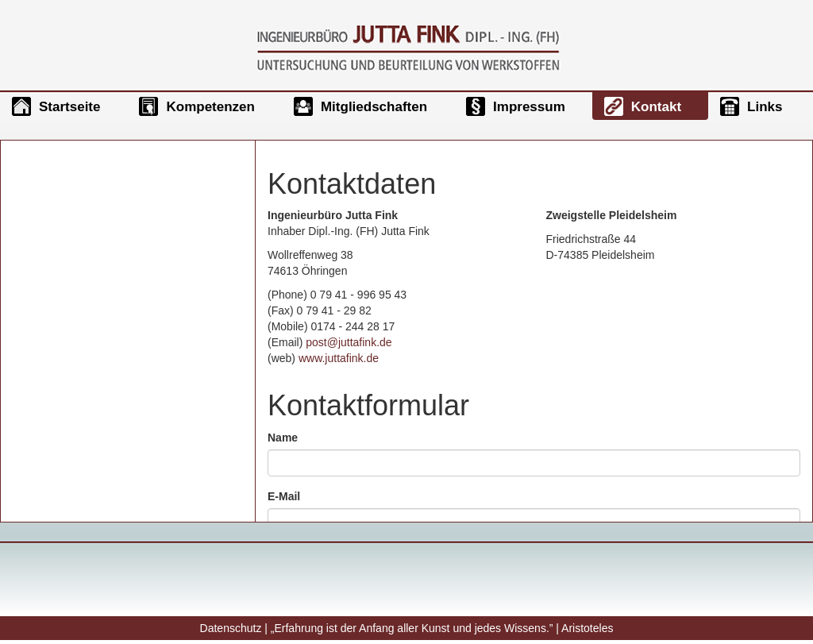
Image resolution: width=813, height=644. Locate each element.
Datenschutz (231, 628)
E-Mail (284, 496)
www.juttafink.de (339, 358)
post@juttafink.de (349, 342)
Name (283, 438)
